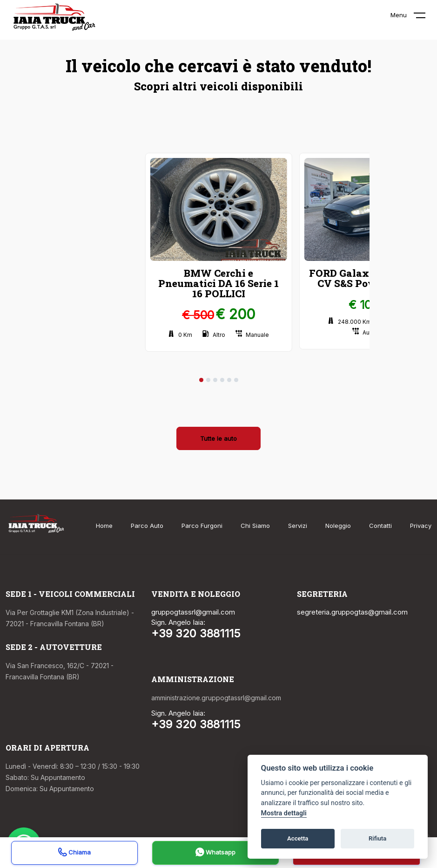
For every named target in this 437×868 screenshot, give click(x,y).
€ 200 (235, 314)
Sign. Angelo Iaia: (178, 622)
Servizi (298, 526)
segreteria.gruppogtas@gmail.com (352, 612)
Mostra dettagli (284, 813)
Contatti (380, 526)
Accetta (298, 838)
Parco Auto (147, 526)
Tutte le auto (218, 438)
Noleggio (338, 526)
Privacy (421, 526)
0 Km (180, 335)
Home (104, 526)
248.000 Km (350, 322)
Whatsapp (215, 853)
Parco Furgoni (202, 526)
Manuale (252, 335)
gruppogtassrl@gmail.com (193, 612)
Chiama (74, 853)
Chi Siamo (255, 526)
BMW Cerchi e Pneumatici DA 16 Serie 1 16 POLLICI (218, 283)
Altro (214, 335)
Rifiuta (377, 838)
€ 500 (198, 315)
